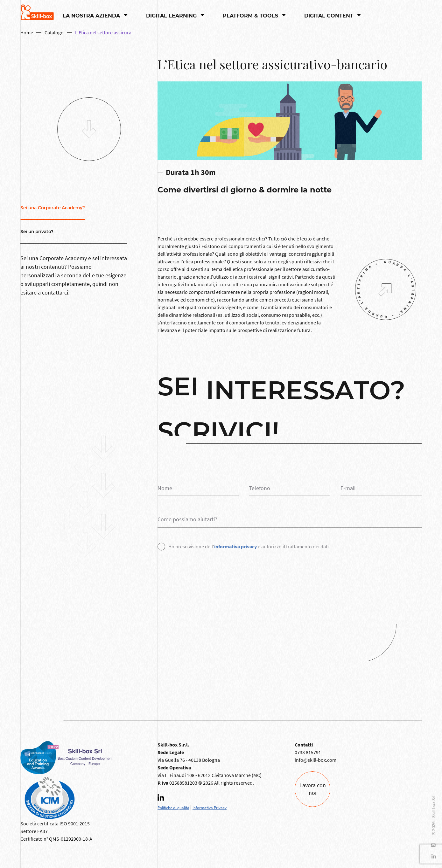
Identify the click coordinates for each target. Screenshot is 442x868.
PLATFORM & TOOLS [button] (251, 16)
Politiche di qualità (173, 808)
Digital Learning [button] (172, 16)
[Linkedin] (164, 800)
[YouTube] (432, 845)
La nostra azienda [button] (92, 16)
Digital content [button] (330, 16)
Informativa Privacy (210, 808)
